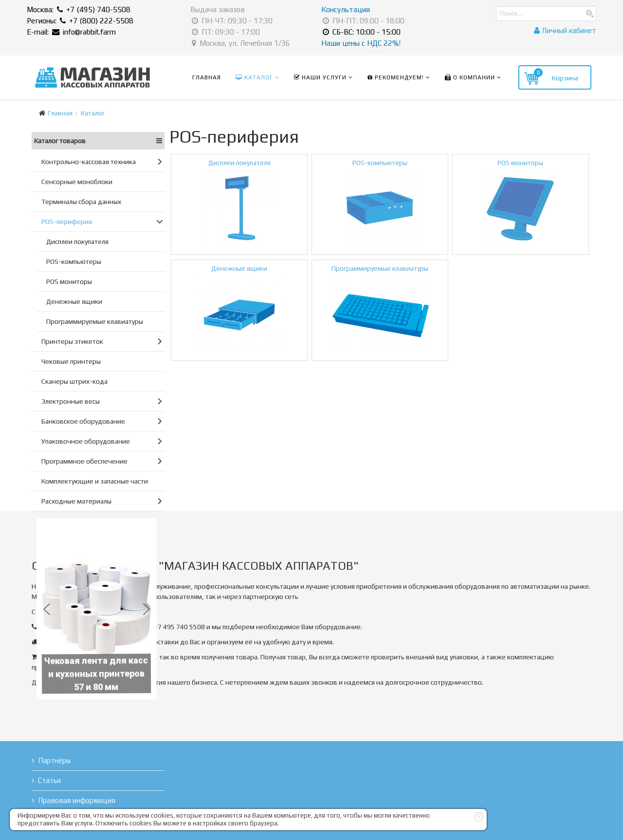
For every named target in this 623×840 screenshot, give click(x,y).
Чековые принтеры (71, 361)
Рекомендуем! (396, 77)
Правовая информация (77, 800)
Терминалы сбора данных (81, 202)
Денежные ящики (74, 301)
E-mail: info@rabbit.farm (71, 32)
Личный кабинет (565, 30)
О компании (470, 77)
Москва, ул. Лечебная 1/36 (241, 43)
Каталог (254, 77)
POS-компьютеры (74, 261)
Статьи (49, 780)
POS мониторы (69, 281)
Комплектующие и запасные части (95, 481)
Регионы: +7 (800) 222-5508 (80, 21)
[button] (47, 609)
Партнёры (54, 760)
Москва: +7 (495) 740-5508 (79, 9)
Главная (207, 77)
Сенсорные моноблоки (77, 182)
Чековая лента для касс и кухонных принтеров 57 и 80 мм (98, 672)
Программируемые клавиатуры (95, 321)
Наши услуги (320, 77)
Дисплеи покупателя (77, 242)
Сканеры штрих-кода (74, 381)
